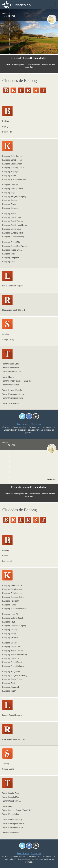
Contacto (36, 424)
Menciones (23, 424)
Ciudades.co (20, 5)
